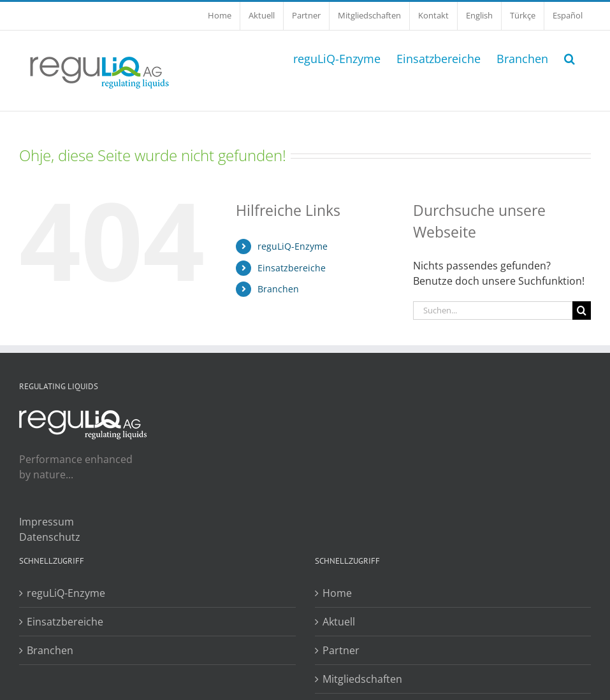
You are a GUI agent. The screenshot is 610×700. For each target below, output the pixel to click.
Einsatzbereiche (292, 268)
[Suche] (582, 311)
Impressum (47, 522)
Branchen (278, 289)
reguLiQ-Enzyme (293, 246)
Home (337, 593)
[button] (570, 57)
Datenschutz (50, 537)
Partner (341, 650)
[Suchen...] (493, 311)
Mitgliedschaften (362, 679)
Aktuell (339, 622)
